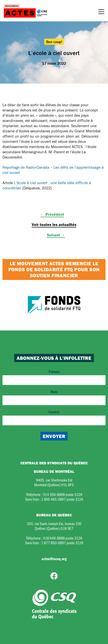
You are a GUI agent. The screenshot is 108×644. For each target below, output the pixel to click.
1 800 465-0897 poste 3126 (62, 499)
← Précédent (52, 214)
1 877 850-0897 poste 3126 (62, 543)
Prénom (54, 377)
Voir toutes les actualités (54, 224)
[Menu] (101, 12)
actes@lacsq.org (54, 559)
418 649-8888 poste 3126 (63, 538)
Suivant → (56, 235)
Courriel (54, 417)
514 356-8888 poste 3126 (63, 494)
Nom (54, 397)
